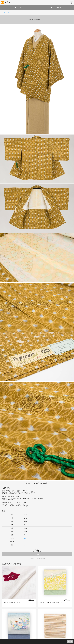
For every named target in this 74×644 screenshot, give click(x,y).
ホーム (3, 12)
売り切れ (70, 642)
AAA (25, 538)
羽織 (8, 12)
